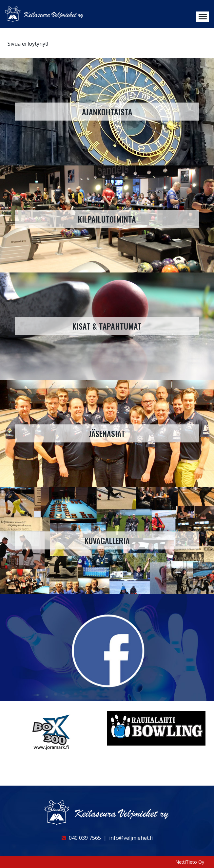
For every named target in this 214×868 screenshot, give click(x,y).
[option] (56, 731)
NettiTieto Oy (190, 862)
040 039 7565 (81, 838)
